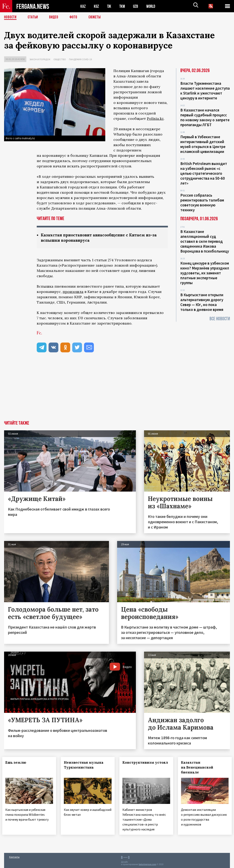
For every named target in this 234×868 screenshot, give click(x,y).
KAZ (83, 6)
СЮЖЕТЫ (97, 17)
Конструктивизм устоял (140, 765)
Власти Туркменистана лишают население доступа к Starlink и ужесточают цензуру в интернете (205, 91)
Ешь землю (18, 763)
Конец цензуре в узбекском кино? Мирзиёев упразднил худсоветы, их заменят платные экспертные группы (205, 273)
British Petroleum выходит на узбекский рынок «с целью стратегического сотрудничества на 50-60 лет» (204, 173)
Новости (11, 17)
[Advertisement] (117, 391)
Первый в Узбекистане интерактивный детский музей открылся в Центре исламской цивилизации (203, 144)
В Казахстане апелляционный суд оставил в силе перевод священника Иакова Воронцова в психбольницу (205, 241)
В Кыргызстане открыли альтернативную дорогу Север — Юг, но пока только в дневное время (202, 302)
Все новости (220, 319)
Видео (55, 17)
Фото (75, 17)
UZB (137, 6)
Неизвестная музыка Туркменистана (85, 765)
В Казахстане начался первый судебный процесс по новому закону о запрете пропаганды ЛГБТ (205, 117)
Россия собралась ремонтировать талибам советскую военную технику (202, 203)
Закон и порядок (40, 59)
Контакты (14, 856)
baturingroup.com (147, 864)
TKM (123, 6)
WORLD (152, 6)
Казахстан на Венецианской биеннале (199, 768)
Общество (60, 59)
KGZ (96, 6)
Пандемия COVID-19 (80, 59)
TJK (110, 6)
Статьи (34, 17)
